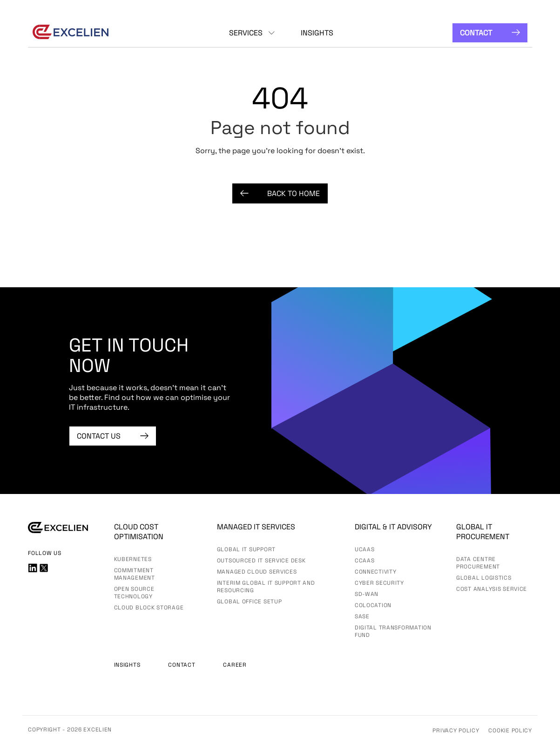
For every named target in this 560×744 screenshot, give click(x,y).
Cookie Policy (510, 730)
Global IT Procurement (483, 532)
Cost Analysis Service (492, 589)
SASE (362, 616)
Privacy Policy (456, 730)
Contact (490, 33)
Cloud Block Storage (149, 608)
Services (246, 33)
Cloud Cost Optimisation (139, 532)
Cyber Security (379, 583)
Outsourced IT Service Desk (261, 561)
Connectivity (376, 572)
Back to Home (280, 193)
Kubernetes (133, 559)
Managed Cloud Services (257, 572)
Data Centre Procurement (478, 563)
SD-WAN (367, 594)
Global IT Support (246, 549)
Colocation (373, 605)
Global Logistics (484, 578)
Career (235, 665)
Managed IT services (256, 527)
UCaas (365, 549)
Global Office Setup (250, 602)
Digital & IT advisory (393, 527)
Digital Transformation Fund (393, 631)
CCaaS (365, 561)
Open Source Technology (134, 593)
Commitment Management (135, 574)
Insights (317, 33)
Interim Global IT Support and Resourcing (266, 587)
